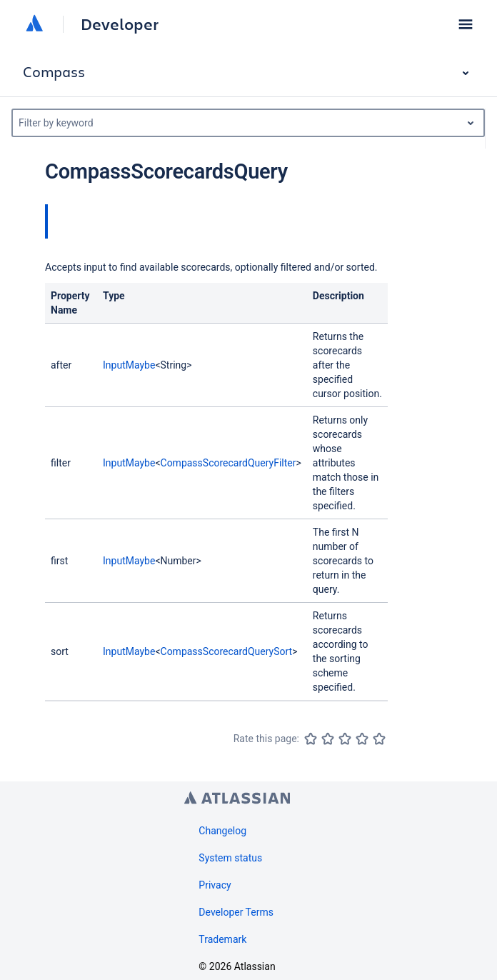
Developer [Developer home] (120, 24)
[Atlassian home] (34, 24)
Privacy (215, 885)
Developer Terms (236, 912)
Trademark (222, 939)
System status (230, 858)
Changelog (222, 831)
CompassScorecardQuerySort (227, 651)
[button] (466, 24)
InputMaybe (129, 365)
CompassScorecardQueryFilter (229, 463)
